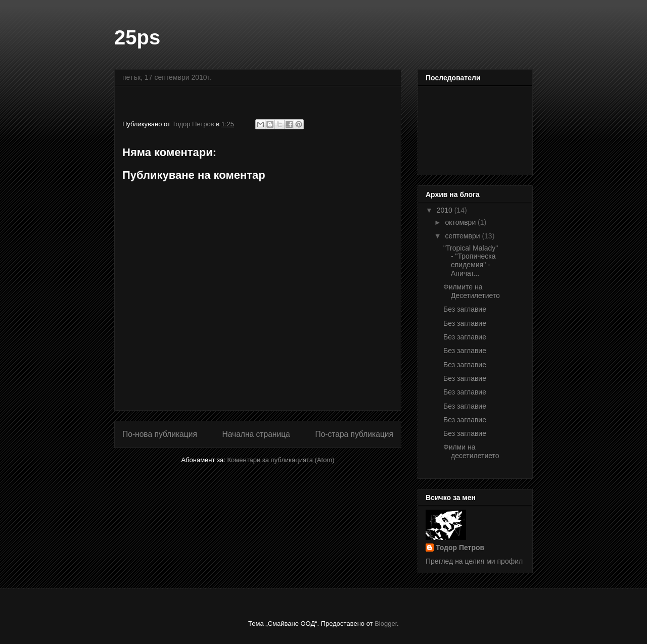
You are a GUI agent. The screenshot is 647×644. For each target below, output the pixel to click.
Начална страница (256, 434)
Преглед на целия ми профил (474, 561)
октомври (461, 222)
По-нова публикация (160, 434)
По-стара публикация (354, 434)
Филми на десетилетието (471, 451)
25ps (137, 37)
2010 (446, 210)
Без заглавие (465, 309)
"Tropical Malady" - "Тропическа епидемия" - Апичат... (471, 261)
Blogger (386, 624)
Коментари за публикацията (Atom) (281, 460)
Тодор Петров (460, 548)
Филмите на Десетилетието (472, 291)
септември (463, 236)
